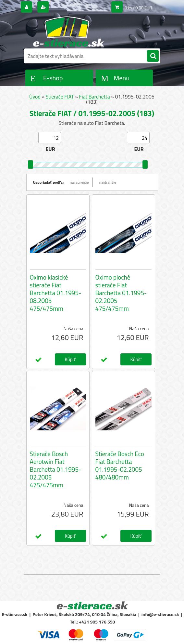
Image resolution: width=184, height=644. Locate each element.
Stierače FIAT (60, 97)
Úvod (35, 97)
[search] (153, 56)
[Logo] (69, 32)
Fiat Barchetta (95, 97)
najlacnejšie (79, 182)
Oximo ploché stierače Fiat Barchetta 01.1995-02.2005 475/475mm (121, 293)
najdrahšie (108, 182)
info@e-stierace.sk (160, 614)
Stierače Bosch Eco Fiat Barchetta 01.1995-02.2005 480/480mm (120, 466)
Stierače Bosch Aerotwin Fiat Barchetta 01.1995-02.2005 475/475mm (56, 469)
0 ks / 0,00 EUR (138, 8)
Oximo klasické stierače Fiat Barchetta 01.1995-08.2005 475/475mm (56, 293)
